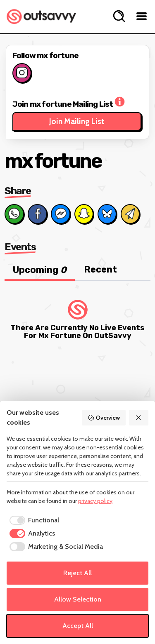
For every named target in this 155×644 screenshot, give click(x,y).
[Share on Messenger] (60, 214)
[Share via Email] (130, 214)
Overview (104, 418)
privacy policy (95, 501)
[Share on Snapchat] (84, 214)
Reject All (77, 573)
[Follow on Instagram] (22, 73)
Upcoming (40, 270)
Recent (100, 269)
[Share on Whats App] (14, 214)
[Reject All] (139, 418)
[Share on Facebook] (37, 214)
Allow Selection (78, 599)
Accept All (78, 626)
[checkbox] (33, 520)
